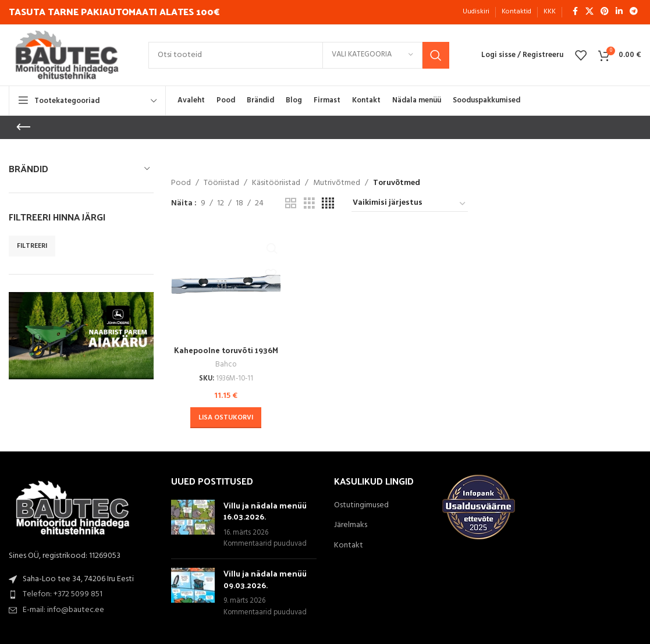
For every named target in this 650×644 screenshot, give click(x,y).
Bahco (225, 363)
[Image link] (73, 509)
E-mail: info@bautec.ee (63, 609)
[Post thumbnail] (193, 524)
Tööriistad (221, 183)
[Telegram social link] (634, 12)
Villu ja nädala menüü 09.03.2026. (265, 579)
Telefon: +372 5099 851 (63, 594)
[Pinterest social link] (605, 12)
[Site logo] (67, 55)
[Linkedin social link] (619, 12)
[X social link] (589, 12)
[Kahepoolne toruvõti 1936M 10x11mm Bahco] (225, 284)
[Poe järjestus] (410, 204)
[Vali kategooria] (372, 55)
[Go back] (23, 127)
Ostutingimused (361, 504)
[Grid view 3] (309, 204)
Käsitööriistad (276, 183)
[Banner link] (81, 336)
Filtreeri (32, 246)
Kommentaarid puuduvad (265, 543)
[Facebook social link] (575, 12)
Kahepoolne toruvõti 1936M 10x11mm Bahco (225, 355)
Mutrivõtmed (337, 183)
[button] (226, 417)
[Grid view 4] (328, 204)
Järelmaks (351, 525)
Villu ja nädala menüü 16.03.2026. (265, 510)
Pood (181, 183)
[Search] (299, 55)
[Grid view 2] (291, 204)
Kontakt (349, 545)
